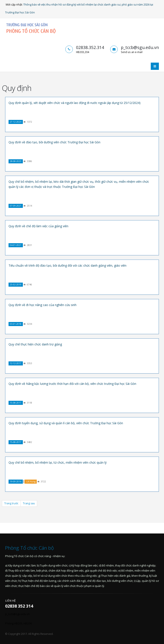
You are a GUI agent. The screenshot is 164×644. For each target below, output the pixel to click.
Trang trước (11, 503)
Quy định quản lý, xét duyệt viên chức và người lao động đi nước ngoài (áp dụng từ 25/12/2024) (75, 103)
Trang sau (29, 503)
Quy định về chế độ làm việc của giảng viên (38, 226)
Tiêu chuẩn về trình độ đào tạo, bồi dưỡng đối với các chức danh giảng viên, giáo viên (67, 265)
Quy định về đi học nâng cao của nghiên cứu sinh (42, 305)
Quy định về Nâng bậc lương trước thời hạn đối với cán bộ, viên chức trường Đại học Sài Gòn (72, 384)
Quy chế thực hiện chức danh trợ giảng (35, 344)
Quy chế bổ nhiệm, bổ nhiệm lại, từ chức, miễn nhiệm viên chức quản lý (58, 462)
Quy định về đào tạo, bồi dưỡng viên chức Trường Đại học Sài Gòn (54, 142)
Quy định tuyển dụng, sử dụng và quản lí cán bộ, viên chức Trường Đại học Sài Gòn (66, 423)
